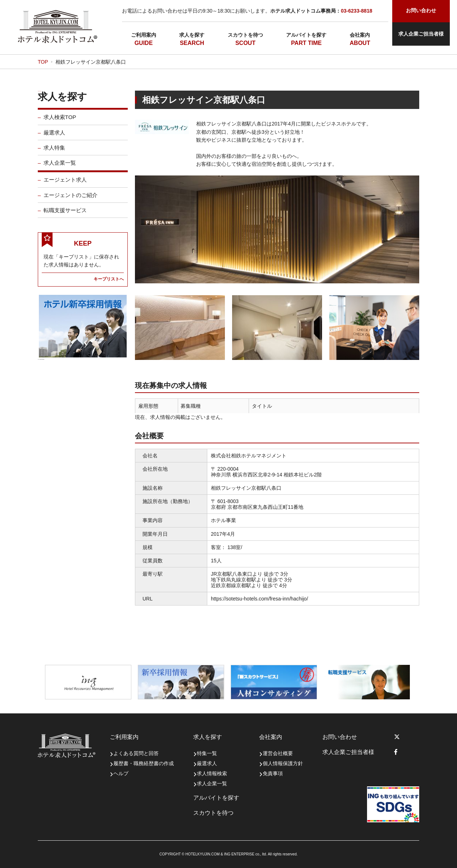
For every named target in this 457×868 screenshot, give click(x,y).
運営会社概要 (278, 753)
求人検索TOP (60, 122)
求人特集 (54, 152)
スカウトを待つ (245, 35)
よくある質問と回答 (136, 753)
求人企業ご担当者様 (421, 34)
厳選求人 (54, 137)
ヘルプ (121, 773)
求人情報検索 (212, 773)
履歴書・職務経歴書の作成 (144, 763)
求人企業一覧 (60, 168)
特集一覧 (207, 753)
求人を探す (192, 35)
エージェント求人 (65, 185)
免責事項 (273, 773)
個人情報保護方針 (283, 763)
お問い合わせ (340, 737)
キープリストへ (109, 284)
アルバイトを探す (306, 35)
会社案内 (360, 35)
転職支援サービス (65, 215)
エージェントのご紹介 (71, 200)
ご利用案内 (144, 35)
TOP (43, 62)
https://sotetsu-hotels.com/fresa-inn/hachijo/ (259, 599)
